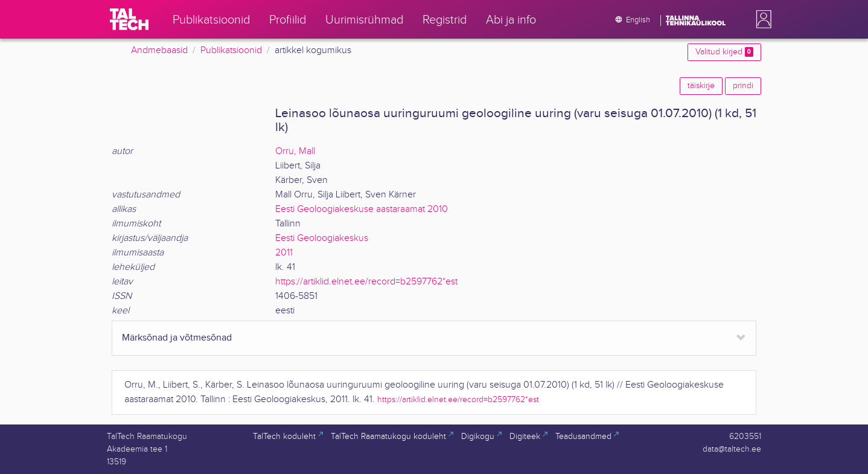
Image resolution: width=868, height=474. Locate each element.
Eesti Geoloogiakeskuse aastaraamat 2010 (362, 209)
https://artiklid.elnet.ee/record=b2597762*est (366, 282)
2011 (284, 253)
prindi (743, 86)
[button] (761, 19)
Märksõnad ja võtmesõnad (177, 338)
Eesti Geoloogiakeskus (322, 238)
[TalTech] (129, 19)
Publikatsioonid (231, 50)
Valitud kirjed (724, 52)
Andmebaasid (159, 50)
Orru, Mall (295, 151)
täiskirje (701, 86)
